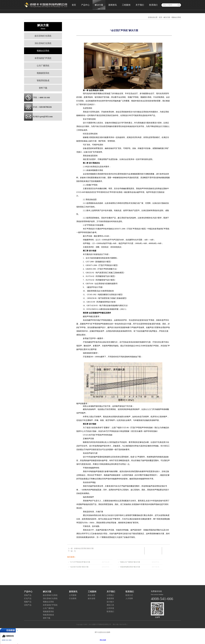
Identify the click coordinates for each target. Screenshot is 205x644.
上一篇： (81, 548)
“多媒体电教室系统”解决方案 (130, 567)
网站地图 (102, 640)
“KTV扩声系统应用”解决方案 (80, 562)
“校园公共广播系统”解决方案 (130, 562)
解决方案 (167, 17)
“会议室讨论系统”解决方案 (79, 567)
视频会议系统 (176, 17)
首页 (74, 5)
